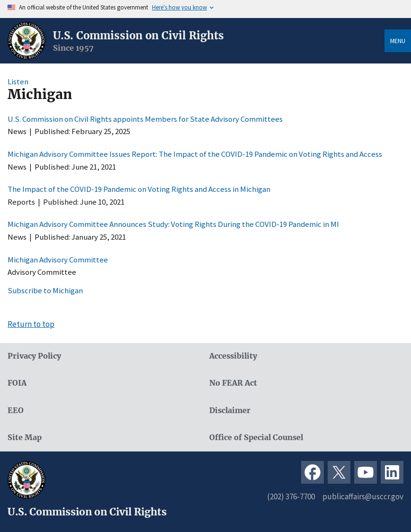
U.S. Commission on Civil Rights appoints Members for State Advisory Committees (145, 119)
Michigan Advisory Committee (58, 260)
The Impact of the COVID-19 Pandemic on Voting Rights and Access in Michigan (139, 189)
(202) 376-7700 (291, 496)
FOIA (17, 383)
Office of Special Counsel (256, 437)
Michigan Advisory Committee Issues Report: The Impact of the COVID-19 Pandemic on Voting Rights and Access (195, 154)
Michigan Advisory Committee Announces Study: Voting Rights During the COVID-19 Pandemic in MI (173, 224)
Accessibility (233, 356)
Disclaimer (230, 410)
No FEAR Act (233, 383)
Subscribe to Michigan (45, 290)
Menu (398, 41)
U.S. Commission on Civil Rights (138, 36)
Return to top (31, 324)
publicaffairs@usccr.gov (363, 496)
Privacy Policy (34, 356)
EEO (16, 410)
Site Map (25, 437)
